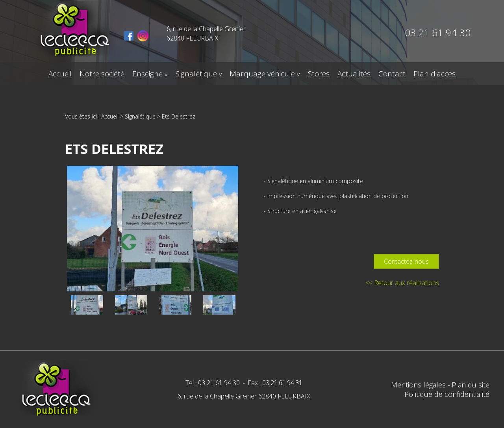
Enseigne (148, 74)
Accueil (60, 74)
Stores (318, 74)
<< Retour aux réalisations (402, 283)
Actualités (354, 74)
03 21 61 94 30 (438, 32)
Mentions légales (419, 385)
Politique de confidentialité (447, 394)
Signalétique (196, 74)
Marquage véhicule (262, 74)
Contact (392, 74)
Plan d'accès (434, 74)
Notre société (102, 74)
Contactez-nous (406, 261)
